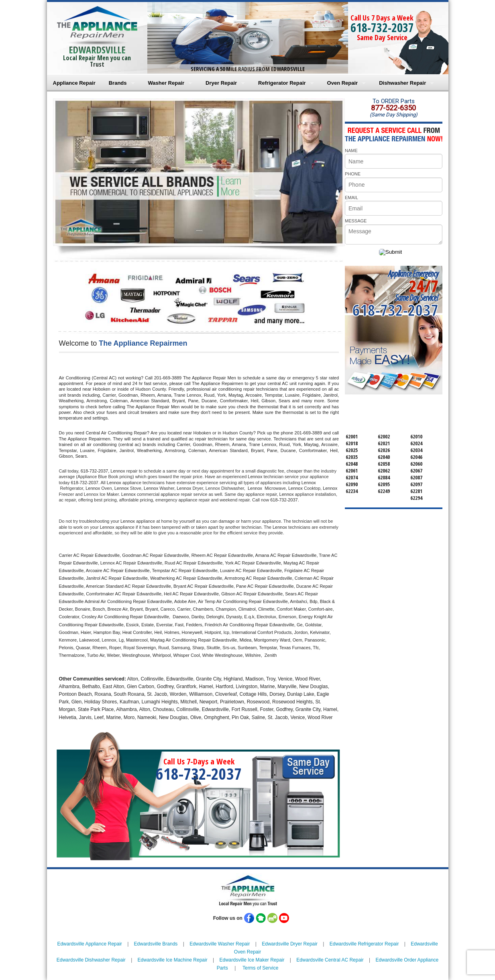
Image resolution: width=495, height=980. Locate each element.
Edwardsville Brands (156, 944)
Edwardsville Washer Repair (220, 944)
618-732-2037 (382, 28)
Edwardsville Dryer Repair (290, 944)
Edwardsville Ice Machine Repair (173, 960)
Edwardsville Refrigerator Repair (364, 944)
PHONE (353, 174)
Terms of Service (260, 968)
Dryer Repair (221, 83)
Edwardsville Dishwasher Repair (91, 960)
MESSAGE (356, 221)
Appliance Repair (74, 83)
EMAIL (351, 198)
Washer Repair (166, 83)
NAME (351, 151)
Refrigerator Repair (282, 83)
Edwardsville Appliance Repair (89, 944)
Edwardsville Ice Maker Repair (252, 960)
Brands (118, 83)
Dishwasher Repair (402, 83)
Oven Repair (343, 83)
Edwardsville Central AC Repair (330, 960)
